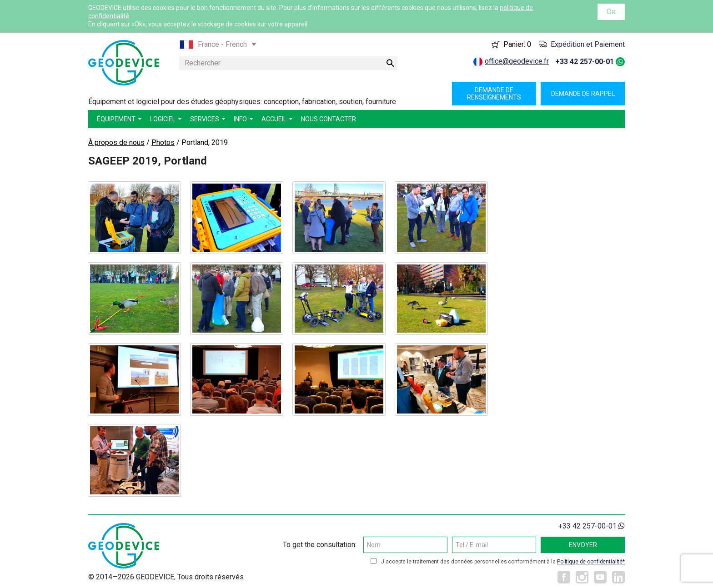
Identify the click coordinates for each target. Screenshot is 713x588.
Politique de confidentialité (590, 562)
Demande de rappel (583, 94)
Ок (611, 12)
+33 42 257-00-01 (585, 62)
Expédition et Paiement (588, 44)
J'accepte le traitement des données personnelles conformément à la (503, 562)
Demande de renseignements (494, 94)
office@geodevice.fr (517, 61)
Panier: (517, 44)
